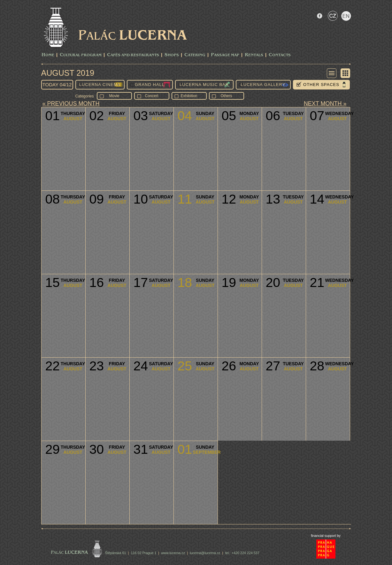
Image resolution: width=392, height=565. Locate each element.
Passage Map (225, 55)
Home (48, 55)
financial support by (326, 536)
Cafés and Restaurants (133, 55)
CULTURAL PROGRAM (81, 55)
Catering (195, 55)
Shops (172, 55)
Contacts (280, 55)
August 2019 (68, 73)
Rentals (254, 55)
